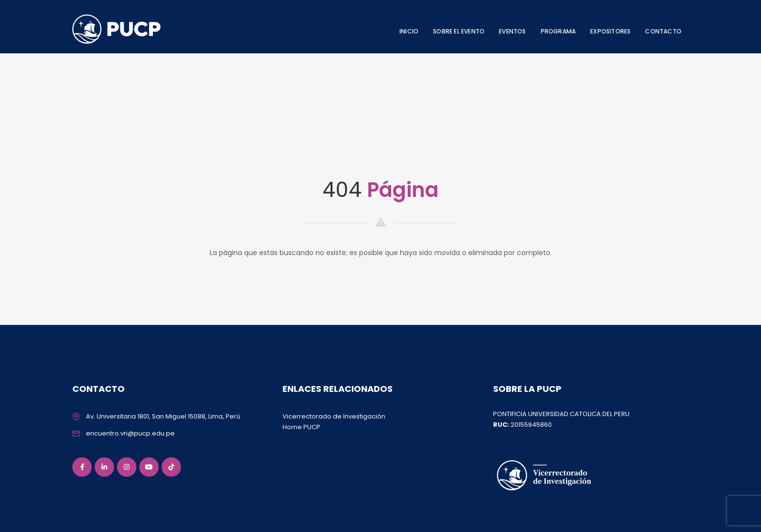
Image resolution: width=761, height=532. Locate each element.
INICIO (409, 31)
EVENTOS (512, 31)
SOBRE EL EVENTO (459, 31)
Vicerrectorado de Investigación (334, 416)
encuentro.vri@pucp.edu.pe (130, 433)
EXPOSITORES (610, 31)
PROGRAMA (558, 31)
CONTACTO (663, 31)
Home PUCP (301, 427)
